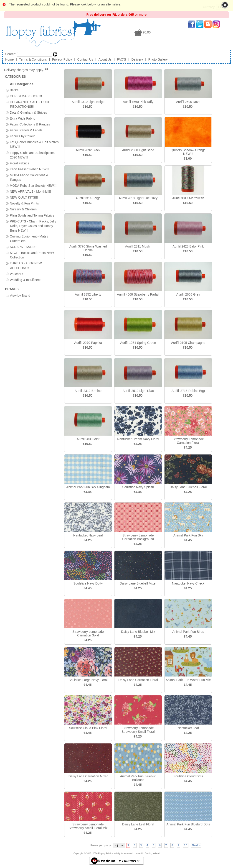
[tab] (7, 90)
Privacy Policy (62, 59)
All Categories (22, 84)
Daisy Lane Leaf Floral (138, 824)
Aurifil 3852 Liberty (88, 294)
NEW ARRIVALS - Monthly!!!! (30, 191)
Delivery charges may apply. (26, 70)
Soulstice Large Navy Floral (88, 680)
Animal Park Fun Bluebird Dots (188, 824)
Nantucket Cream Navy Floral (138, 439)
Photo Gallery (158, 59)
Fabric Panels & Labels (26, 130)
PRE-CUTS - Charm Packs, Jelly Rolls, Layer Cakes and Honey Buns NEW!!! (33, 226)
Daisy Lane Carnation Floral (138, 680)
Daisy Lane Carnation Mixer (88, 776)
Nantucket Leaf (188, 728)
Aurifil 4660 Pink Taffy (138, 102)
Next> (196, 845)
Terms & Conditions (33, 59)
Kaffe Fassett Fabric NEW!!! (29, 169)
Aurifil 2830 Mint (88, 439)
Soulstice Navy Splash (138, 487)
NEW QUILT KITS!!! (24, 197)
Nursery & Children (23, 209)
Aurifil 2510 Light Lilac (138, 391)
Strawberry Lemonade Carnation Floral (188, 441)
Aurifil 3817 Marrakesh (188, 198)
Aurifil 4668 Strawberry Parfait (138, 294)
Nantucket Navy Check (188, 583)
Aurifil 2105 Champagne (188, 343)
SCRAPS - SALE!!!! (24, 247)
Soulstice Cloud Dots (188, 776)
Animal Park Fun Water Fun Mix (188, 680)
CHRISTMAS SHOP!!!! (26, 96)
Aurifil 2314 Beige (88, 198)
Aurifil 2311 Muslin (138, 246)
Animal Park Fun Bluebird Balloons (138, 778)
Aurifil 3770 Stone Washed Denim (88, 248)
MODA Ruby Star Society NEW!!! (33, 186)
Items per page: (101, 845)
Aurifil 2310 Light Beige (88, 102)
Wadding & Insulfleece (26, 280)
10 (186, 845)
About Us (105, 59)
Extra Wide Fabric (22, 118)
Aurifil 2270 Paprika (88, 343)
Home (9, 59)
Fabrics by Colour (22, 136)
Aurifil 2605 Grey (188, 294)
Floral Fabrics (19, 163)
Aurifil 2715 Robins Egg (188, 391)
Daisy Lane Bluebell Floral (188, 487)
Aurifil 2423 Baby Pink (188, 246)
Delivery (137, 59)
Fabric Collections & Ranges (30, 124)
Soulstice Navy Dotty (88, 583)
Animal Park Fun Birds (188, 632)
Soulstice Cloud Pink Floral (88, 728)
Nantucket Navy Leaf (88, 535)
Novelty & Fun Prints (24, 203)
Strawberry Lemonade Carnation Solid (88, 633)
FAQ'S (122, 59)
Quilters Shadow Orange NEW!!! (188, 152)
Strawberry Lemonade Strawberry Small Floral (138, 730)
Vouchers (16, 274)
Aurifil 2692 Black (88, 150)
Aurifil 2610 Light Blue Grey (138, 198)
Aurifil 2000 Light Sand (138, 150)
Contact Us (85, 59)
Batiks (14, 90)
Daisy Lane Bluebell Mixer (138, 583)
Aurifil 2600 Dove (188, 102)
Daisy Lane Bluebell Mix (138, 632)
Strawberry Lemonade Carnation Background (138, 537)
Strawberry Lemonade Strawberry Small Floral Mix (88, 826)
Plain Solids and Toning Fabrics (32, 215)
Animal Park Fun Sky (188, 535)
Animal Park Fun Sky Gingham (88, 487)
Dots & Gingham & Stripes (28, 112)
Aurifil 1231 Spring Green (138, 343)
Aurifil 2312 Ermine (88, 391)
